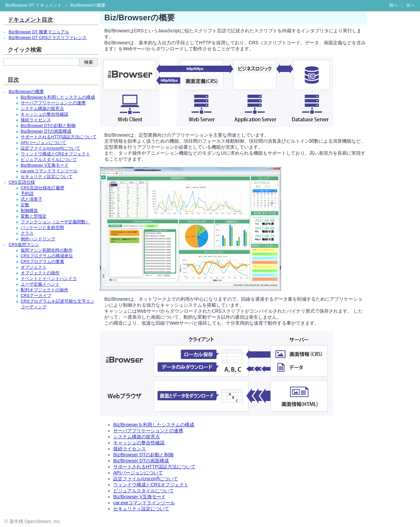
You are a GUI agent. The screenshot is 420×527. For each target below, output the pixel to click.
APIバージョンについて (138, 473)
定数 (25, 205)
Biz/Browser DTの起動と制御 (143, 455)
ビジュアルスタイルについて (144, 491)
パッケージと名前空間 (42, 228)
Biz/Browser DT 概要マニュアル (39, 32)
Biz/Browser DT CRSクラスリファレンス (48, 38)
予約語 (27, 194)
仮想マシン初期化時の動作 (47, 250)
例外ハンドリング (38, 239)
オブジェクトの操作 (40, 273)
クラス (27, 233)
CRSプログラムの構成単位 (47, 256)
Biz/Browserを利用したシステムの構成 (154, 425)
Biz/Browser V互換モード (140, 497)
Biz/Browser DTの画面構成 (141, 461)
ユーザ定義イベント (40, 284)
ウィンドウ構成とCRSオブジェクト (151, 485)
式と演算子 (31, 199)
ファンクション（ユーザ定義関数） (55, 222)
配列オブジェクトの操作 (44, 290)
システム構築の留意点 (137, 437)
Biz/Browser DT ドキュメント (33, 5)
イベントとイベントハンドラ (49, 279)
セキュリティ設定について (141, 509)
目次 (13, 80)
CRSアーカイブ (36, 296)
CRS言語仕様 (22, 182)
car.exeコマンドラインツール (144, 503)
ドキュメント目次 (30, 20)
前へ (394, 5)
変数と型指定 (34, 216)
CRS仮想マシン (24, 245)
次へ (410, 5)
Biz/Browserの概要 (88, 5)
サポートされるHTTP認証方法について (154, 467)
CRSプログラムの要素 (42, 262)
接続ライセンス (130, 449)
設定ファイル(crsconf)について (146, 479)
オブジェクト (34, 267)
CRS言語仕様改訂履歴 (42, 188)
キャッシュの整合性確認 (139, 443)
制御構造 (29, 211)
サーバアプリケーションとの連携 (148, 431)
